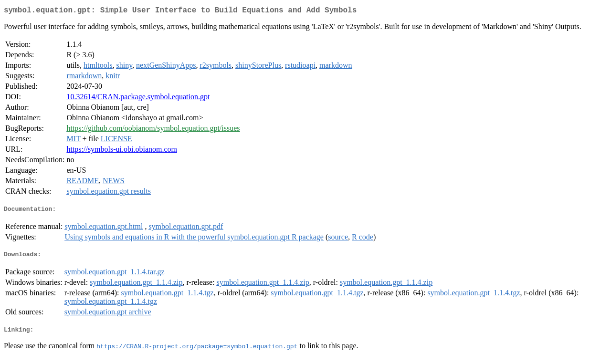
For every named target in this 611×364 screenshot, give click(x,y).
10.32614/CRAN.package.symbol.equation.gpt (138, 99)
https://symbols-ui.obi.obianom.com (122, 151)
